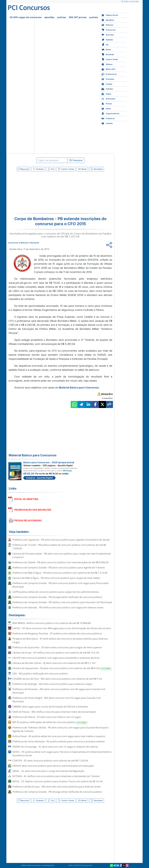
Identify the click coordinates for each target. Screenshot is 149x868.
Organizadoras (110, 113)
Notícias (107, 25)
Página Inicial (110, 15)
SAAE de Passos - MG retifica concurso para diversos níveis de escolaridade (54, 712)
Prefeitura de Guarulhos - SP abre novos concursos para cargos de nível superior (57, 647)
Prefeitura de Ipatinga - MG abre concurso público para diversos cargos (52, 684)
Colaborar (108, 118)
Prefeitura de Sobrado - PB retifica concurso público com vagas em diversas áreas (58, 607)
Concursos (108, 30)
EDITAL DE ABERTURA (26, 499)
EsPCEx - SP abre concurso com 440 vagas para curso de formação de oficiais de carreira (62, 628)
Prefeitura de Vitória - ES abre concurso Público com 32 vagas (47, 717)
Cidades (107, 89)
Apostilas (108, 20)
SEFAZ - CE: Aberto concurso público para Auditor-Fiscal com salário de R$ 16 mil (58, 781)
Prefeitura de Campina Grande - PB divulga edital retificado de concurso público (57, 597)
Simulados (108, 98)
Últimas (107, 64)
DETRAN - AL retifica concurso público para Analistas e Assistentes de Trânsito (56, 776)
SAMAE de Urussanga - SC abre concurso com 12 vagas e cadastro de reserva (55, 747)
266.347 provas (78, 17)
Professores (109, 74)
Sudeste (107, 39)
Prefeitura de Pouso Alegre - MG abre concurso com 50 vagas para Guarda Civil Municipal (57, 700)
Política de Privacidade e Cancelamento (38, 865)
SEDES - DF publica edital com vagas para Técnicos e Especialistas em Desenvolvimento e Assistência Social (62, 754)
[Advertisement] (37, 193)
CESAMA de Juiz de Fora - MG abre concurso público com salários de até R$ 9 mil (57, 679)
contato (94, 17)
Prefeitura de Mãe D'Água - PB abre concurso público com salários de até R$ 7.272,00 (60, 573)
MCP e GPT (109, 69)
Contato (107, 123)
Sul (105, 44)
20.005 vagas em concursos (26, 17)
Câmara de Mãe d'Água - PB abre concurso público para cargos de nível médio (56, 578)
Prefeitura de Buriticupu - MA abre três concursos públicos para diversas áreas (57, 787)
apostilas (49, 17)
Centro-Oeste (110, 59)
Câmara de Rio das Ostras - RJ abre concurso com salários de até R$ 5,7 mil (54, 663)
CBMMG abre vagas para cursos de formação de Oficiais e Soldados (50, 707)
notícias (62, 17)
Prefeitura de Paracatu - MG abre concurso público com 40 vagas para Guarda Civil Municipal (59, 691)
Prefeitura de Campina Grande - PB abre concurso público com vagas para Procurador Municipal (61, 585)
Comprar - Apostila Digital (39, 478)
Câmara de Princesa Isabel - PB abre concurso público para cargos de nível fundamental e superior (62, 555)
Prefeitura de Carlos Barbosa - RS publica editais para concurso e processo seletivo (59, 741)
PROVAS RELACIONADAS (28, 520)
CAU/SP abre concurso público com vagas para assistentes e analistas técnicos (56, 658)
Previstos (108, 79)
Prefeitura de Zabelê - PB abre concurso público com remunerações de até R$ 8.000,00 (60, 562)
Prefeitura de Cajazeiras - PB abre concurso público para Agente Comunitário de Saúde (61, 540)
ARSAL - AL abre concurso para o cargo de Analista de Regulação (48, 771)
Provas (107, 103)
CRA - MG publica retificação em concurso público (40, 673)
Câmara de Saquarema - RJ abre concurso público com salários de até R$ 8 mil (62, 668)
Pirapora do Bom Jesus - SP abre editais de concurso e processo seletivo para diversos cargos (60, 640)
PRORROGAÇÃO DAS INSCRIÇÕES (33, 510)
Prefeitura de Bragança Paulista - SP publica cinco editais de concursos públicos (57, 633)
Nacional (108, 35)
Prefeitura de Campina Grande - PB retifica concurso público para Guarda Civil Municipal (62, 602)
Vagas (106, 94)
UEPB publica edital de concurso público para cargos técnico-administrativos (56, 592)
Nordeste (108, 54)
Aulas (106, 108)
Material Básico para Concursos (79, 388)
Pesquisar (76, 160)
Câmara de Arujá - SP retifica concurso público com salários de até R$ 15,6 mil (56, 653)
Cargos (107, 84)
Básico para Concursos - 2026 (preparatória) (49, 462)
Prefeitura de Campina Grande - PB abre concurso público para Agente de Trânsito (59, 567)
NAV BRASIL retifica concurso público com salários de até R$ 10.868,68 (52, 623)
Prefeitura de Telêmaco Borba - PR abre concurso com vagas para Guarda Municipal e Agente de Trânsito (60, 729)
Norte (106, 49)
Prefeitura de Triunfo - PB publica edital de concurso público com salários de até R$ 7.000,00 (59, 547)
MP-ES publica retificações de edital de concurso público (50, 722)
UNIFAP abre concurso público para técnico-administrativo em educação (53, 766)
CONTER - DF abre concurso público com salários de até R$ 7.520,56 (50, 761)
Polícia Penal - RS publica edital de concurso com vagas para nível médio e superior (59, 736)
